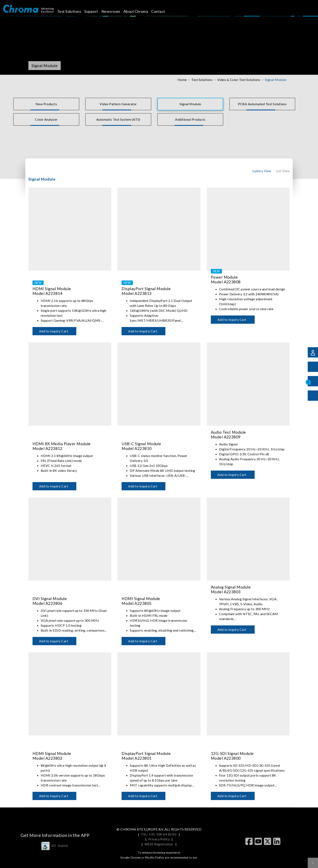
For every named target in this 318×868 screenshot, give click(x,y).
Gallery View (262, 171)
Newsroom (115, 11)
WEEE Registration (159, 844)
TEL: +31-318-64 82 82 (159, 834)
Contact (163, 11)
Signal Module (276, 80)
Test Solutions (74, 11)
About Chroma (140, 11)
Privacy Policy (159, 839)
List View (283, 171)
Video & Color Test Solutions (239, 80)
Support (96, 11)
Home (182, 80)
